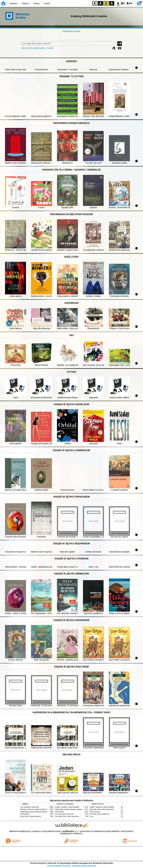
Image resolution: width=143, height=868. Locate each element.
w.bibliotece (69, 831)
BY (112, 3)
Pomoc (37, 3)
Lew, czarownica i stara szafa (30, 807)
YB (106, 3)
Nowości (14, 3)
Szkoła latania (25, 814)
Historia (25, 3)
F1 (123, 3)
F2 (129, 3)
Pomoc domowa (95, 812)
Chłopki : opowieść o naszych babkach (67, 807)
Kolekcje (50, 48)
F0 (118, 3)
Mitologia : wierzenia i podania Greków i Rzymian (36, 809)
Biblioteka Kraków (72, 31)
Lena (91, 816)
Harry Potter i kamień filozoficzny (31, 816)
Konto (47, 3)
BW (100, 3)
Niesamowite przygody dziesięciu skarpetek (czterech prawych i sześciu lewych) (46, 812)
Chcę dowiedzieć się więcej (59, 866)
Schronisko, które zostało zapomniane (67, 816)
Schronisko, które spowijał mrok (100, 814)
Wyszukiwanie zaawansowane (33, 48)
